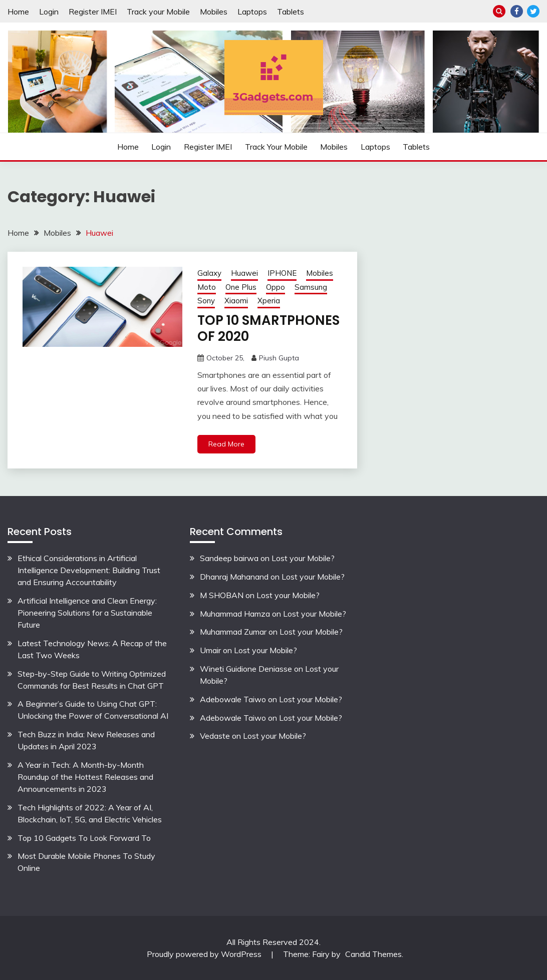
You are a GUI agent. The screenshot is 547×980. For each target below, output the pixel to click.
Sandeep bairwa (229, 558)
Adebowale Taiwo (233, 699)
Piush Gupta (279, 358)
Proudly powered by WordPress (205, 954)
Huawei (244, 273)
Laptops (252, 12)
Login (49, 12)
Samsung (311, 287)
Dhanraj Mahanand (234, 577)
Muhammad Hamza (235, 614)
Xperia (269, 301)
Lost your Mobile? (303, 558)
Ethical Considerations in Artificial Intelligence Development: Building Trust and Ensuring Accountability (89, 570)
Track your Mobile (158, 12)
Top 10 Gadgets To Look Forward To (84, 838)
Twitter (533, 11)
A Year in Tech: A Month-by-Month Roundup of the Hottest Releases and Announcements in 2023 (85, 777)
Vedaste (215, 736)
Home (18, 12)
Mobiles (214, 12)
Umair (210, 650)
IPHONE (282, 273)
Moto (207, 287)
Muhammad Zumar (233, 632)
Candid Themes (373, 954)
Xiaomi (236, 301)
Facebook (517, 11)
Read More (226, 444)
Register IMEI (93, 12)
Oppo (276, 287)
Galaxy (209, 273)
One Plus (241, 287)
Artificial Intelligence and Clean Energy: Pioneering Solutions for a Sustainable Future (87, 613)
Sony (206, 301)
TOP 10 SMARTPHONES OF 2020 (268, 329)
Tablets (291, 12)
